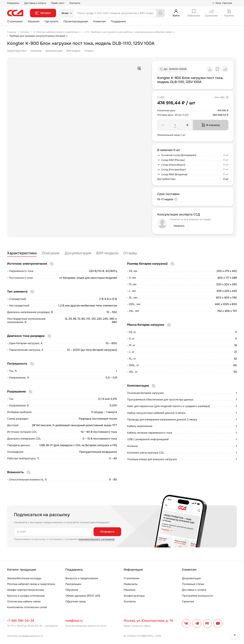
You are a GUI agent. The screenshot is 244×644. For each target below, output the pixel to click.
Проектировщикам (76, 21)
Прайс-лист (58, 3)
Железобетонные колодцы (24, 578)
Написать (179, 226)
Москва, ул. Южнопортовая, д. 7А (148, 621)
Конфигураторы (134, 596)
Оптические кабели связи (24, 601)
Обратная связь (76, 601)
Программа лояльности (197, 596)
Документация (54, 51)
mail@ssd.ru (74, 621)
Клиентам (99, 21)
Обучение (72, 590)
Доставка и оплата (35, 3)
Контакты (75, 3)
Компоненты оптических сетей (27, 607)
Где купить (51, 21)
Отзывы (89, 51)
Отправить (107, 532)
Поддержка (118, 21)
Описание (36, 51)
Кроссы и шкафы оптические (26, 596)
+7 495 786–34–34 (21, 621)
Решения (34, 21)
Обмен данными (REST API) (83, 596)
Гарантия (188, 601)
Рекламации (73, 584)
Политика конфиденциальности (25, 636)
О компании (15, 21)
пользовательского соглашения (96, 539)
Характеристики (17, 51)
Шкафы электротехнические (26, 590)
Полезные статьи (193, 584)
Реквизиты (13, 3)
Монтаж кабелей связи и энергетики (31, 584)
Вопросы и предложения (82, 578)
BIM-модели (73, 51)
